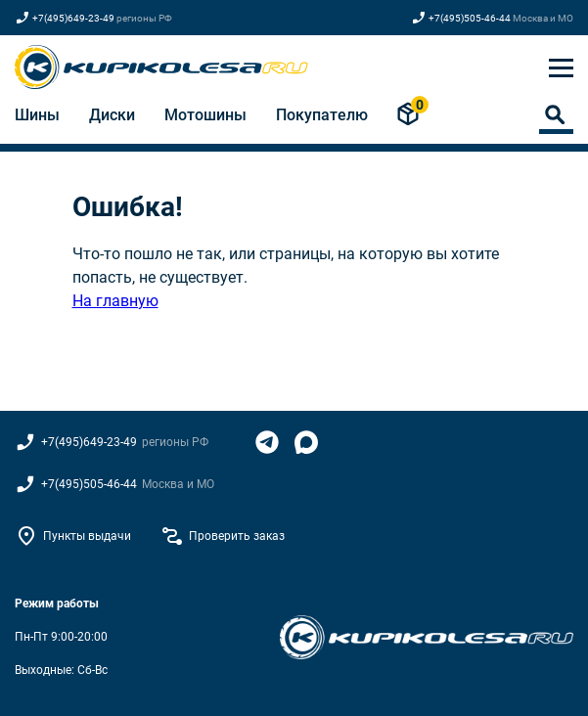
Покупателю (322, 115)
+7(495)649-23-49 (73, 18)
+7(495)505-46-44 (470, 18)
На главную (115, 301)
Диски (112, 115)
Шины (37, 115)
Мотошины (205, 115)
